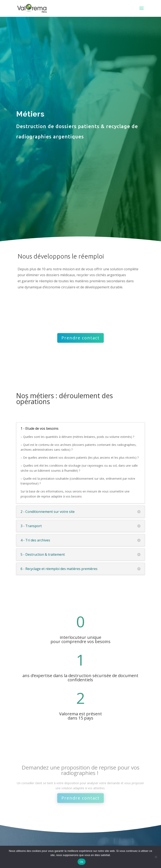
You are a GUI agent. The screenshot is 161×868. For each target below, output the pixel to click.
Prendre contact (80, 338)
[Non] (156, 857)
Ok (81, 862)
